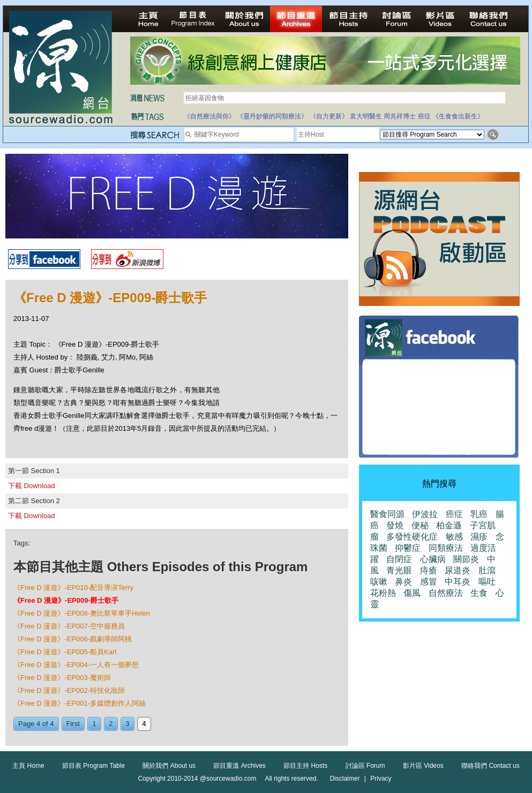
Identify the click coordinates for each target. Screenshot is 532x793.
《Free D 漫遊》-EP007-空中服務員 (69, 626)
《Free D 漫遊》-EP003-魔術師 (62, 678)
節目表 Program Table (93, 766)
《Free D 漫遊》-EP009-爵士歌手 (66, 600)
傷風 (412, 593)
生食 (479, 593)
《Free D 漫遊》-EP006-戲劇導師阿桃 (73, 639)
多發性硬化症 (412, 537)
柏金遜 (449, 525)
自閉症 (399, 559)
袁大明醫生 (366, 116)
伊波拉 (425, 514)
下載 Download (31, 486)
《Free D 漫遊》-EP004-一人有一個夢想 (76, 665)
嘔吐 (487, 582)
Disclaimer (344, 779)
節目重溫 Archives (239, 766)
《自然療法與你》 (209, 116)
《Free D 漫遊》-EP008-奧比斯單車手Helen (82, 613)
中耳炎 (458, 582)
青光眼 (399, 570)
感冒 (429, 582)
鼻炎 (403, 582)
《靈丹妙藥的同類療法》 (272, 116)
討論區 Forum (365, 766)
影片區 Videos (423, 766)
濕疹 (479, 537)
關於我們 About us (169, 766)
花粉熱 (383, 593)
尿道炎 (458, 570)
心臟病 (433, 559)
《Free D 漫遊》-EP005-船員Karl (65, 652)
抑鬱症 (408, 548)
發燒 (395, 525)
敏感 (454, 537)
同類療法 (446, 548)
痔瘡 (429, 570)
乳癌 (479, 514)
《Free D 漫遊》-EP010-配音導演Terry (73, 588)
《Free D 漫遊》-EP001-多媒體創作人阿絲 (80, 703)
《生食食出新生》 (458, 116)
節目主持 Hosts (305, 766)
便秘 (420, 525)
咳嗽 (379, 582)
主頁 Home (28, 766)
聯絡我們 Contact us (490, 766)
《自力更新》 (329, 116)
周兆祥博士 (400, 116)
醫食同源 (387, 514)
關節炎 (466, 559)
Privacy (381, 779)
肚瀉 (487, 570)
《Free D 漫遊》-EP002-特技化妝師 (69, 690)
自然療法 (446, 593)
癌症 (424, 116)
